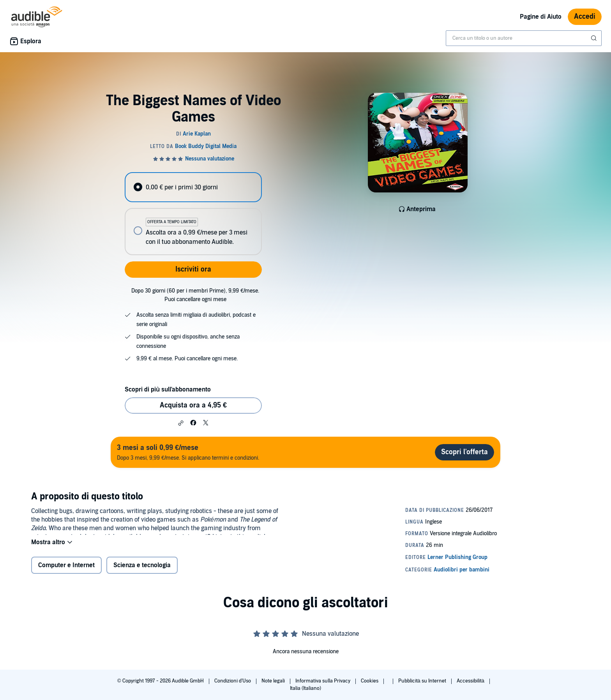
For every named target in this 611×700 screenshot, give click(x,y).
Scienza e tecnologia (142, 570)
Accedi (585, 17)
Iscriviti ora (193, 269)
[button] (181, 423)
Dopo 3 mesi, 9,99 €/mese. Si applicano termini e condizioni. (188, 452)
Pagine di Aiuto (541, 17)
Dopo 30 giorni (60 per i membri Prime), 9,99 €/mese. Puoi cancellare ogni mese (195, 295)
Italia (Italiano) (305, 688)
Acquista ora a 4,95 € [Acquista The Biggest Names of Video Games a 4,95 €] (193, 405)
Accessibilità (471, 681)
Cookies (370, 681)
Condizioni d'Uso (233, 681)
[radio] (193, 187)
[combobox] (524, 38)
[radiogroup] (193, 214)
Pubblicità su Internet (423, 681)
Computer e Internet (66, 570)
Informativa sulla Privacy (323, 681)
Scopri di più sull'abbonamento (168, 390)
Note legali (274, 681)
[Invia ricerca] (595, 38)
